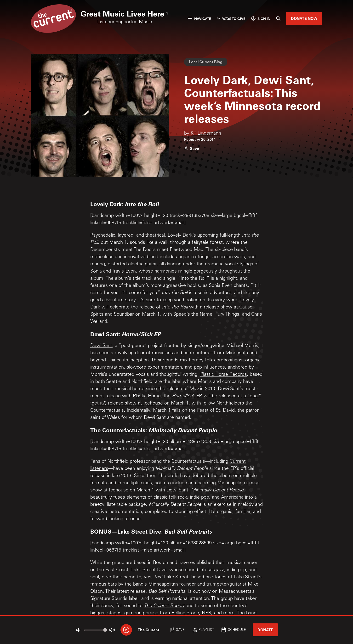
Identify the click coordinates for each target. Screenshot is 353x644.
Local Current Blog (206, 62)
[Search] (278, 18)
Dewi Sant (101, 346)
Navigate (199, 19)
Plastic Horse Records (224, 375)
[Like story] (192, 148)
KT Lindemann (206, 134)
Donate (265, 630)
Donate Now (304, 18)
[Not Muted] (78, 630)
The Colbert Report (164, 606)
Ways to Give (231, 19)
